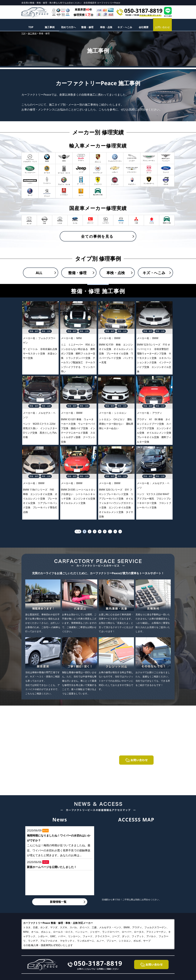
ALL (39, 273)
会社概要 (144, 27)
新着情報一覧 (58, 902)
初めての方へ (68, 27)
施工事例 (50, 27)
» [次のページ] (115, 531)
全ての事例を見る (97, 236)
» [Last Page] (120, 531)
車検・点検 (106, 27)
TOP (31, 27)
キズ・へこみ (125, 27)
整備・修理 (87, 27)
